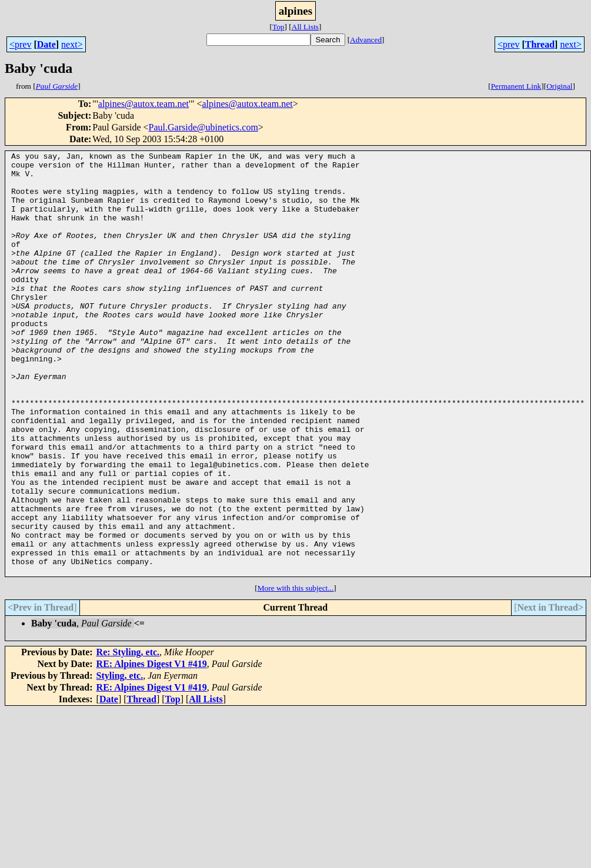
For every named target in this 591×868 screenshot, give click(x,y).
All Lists (305, 27)
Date (46, 44)
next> (72, 44)
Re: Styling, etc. (128, 737)
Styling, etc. (120, 760)
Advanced (366, 40)
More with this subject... (296, 673)
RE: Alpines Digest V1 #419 (152, 748)
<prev (20, 44)
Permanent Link (516, 86)
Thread (540, 44)
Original (559, 86)
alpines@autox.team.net (143, 104)
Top (278, 27)
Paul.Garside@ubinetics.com (203, 127)
